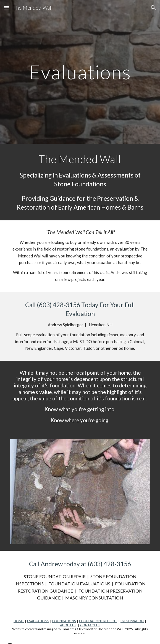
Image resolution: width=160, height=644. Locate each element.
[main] (80, 72)
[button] (7, 8)
